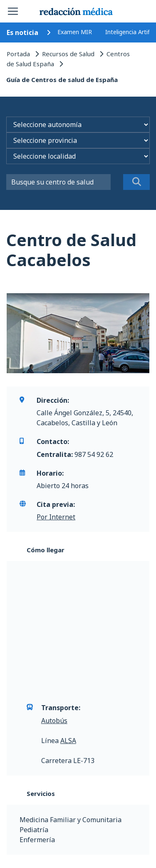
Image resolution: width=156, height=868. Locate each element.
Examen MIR (75, 32)
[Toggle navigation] (13, 11)
